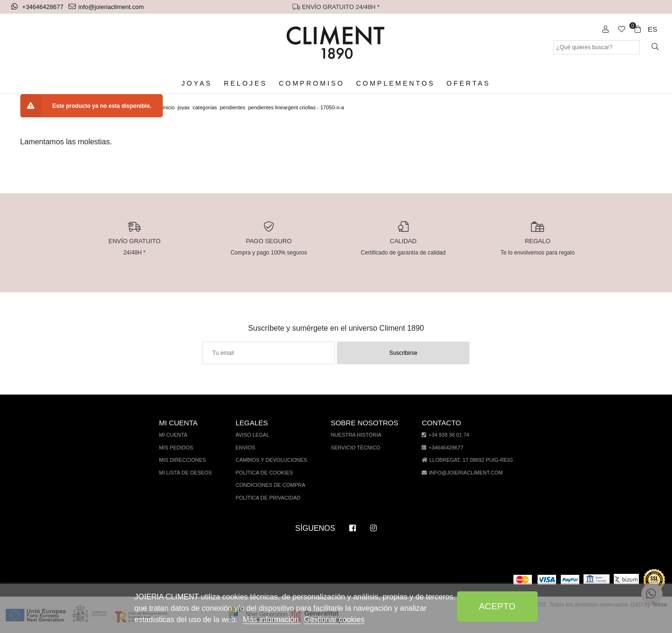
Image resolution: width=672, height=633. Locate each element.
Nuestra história (356, 435)
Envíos (248, 448)
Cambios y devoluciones (273, 460)
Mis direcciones (186, 460)
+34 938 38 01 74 (442, 435)
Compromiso (311, 84)
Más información (268, 620)
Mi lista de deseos (190, 473)
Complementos (394, 84)
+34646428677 (39, 7)
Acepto (497, 607)
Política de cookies (266, 473)
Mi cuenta (178, 435)
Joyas (201, 84)
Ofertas (465, 84)
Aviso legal (255, 435)
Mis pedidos (181, 448)
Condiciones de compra (272, 485)
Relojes (247, 84)
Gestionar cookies (329, 620)
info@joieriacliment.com (107, 7)
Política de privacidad (270, 498)
